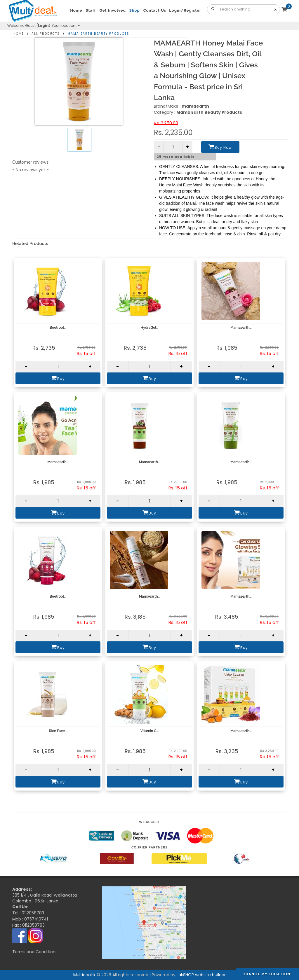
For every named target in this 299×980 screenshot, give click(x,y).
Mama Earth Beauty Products (98, 34)
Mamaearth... (241, 328)
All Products (46, 34)
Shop (135, 10)
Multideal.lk (123, 893)
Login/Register (185, 10)
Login (43, 26)
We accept (149, 822)
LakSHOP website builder (201, 975)
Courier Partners (149, 847)
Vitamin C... (149, 731)
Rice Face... (58, 731)
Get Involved (112, 10)
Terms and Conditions (35, 952)
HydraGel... (149, 328)
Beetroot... (58, 328)
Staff (91, 10)
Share (273, 32)
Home (19, 34)
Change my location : (267, 974)
